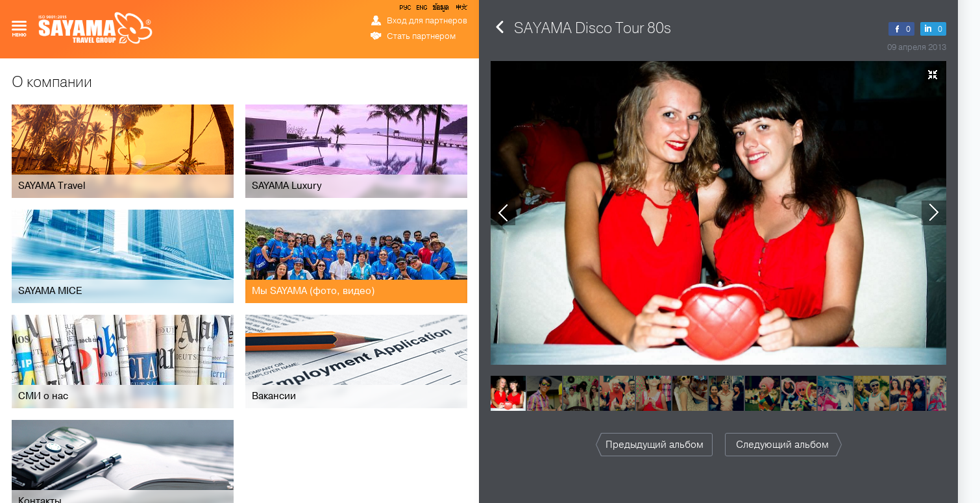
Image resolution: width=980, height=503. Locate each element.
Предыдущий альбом (655, 445)
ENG (421, 10)
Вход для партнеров (427, 21)
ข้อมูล (440, 10)
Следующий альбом (782, 445)
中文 (461, 10)
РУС (406, 10)
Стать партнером (421, 36)
